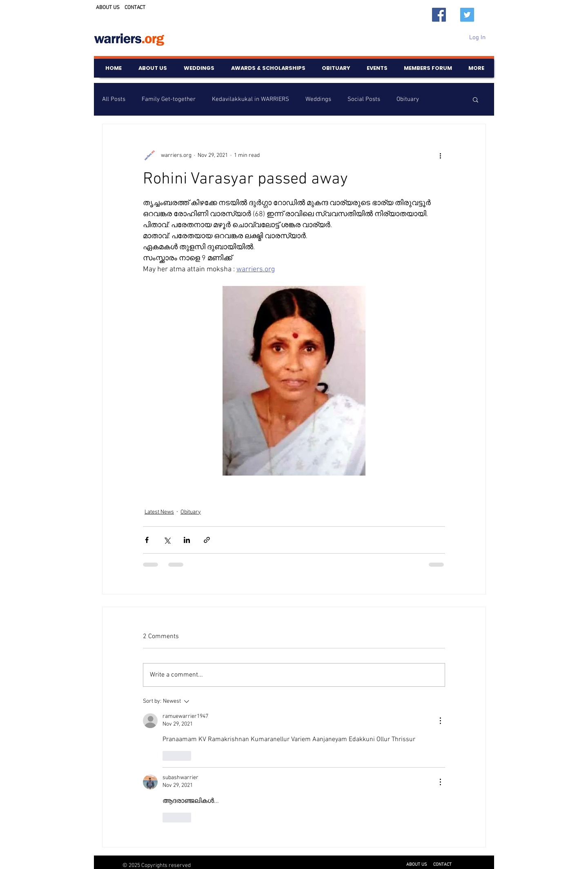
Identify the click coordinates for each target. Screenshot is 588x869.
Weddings (318, 99)
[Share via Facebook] (147, 540)
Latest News (159, 512)
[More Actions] (440, 721)
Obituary (408, 99)
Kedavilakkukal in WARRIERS (251, 99)
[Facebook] (439, 15)
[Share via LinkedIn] (187, 540)
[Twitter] (467, 15)
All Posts (114, 99)
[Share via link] (207, 540)
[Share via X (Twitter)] (167, 540)
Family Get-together (169, 99)
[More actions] (440, 155)
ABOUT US (108, 8)
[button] (476, 99)
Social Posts (364, 99)
